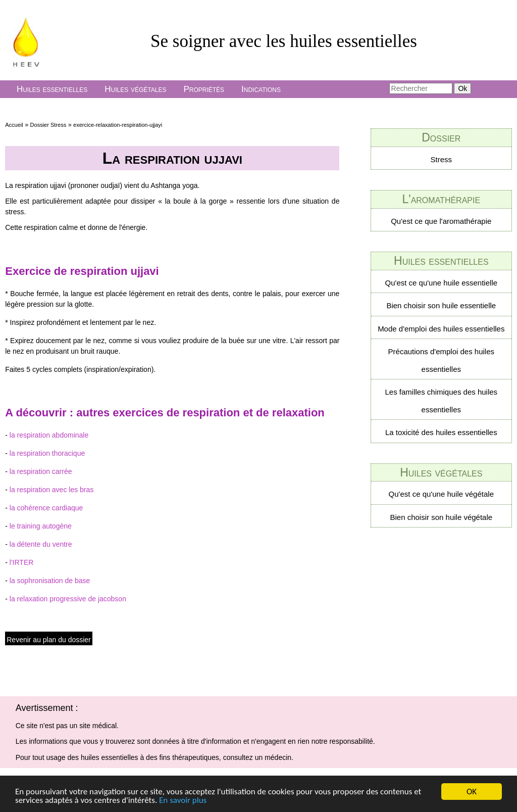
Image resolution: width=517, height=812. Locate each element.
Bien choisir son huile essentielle (441, 305)
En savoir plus (183, 801)
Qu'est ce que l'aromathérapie (441, 221)
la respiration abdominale (49, 435)
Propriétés (204, 89)
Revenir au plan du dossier (49, 640)
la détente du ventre (41, 544)
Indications (261, 89)
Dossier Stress (48, 125)
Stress (442, 159)
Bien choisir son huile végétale (441, 517)
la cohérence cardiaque (46, 508)
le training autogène (41, 526)
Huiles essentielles (52, 89)
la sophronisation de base (50, 581)
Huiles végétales (135, 89)
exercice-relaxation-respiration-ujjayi (118, 125)
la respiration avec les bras (52, 490)
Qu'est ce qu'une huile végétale (441, 494)
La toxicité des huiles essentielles (441, 432)
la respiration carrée (41, 471)
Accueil (14, 125)
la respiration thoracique (47, 453)
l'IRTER (22, 562)
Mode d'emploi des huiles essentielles (441, 329)
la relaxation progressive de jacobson (68, 599)
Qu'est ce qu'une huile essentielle (442, 283)
